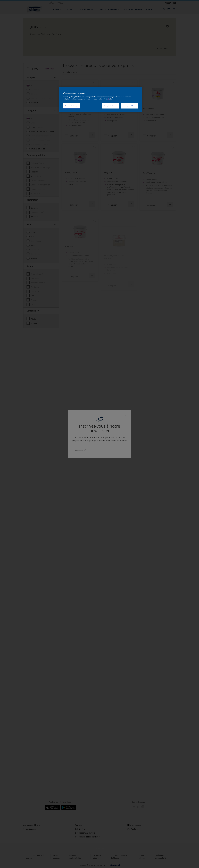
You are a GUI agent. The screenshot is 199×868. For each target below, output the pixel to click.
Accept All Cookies (111, 106)
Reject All (129, 106)
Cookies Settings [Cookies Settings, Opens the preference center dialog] (72, 106)
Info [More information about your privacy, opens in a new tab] (110, 99)
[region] (100, 99)
